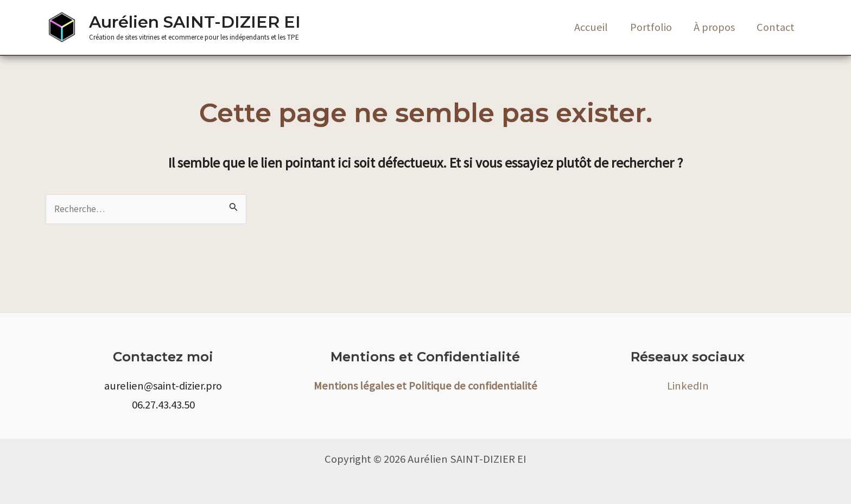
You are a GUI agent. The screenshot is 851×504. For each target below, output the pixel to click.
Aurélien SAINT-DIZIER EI (195, 22)
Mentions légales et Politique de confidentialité (426, 386)
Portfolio (650, 27)
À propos (714, 27)
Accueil (590, 27)
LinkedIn (688, 386)
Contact (776, 27)
